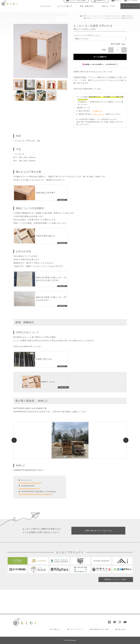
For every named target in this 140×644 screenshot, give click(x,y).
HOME (79, 16)
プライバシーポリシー (76, 630)
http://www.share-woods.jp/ (31, 510)
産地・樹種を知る (85, 9)
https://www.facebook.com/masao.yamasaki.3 (39, 516)
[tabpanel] (41, 51)
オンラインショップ (90, 16)
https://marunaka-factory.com (32, 505)
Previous (14, 454)
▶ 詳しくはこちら (100, 116)
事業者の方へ (99, 3)
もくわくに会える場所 (75, 3)
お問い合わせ (122, 630)
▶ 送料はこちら (99, 113)
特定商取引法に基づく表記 (100, 630)
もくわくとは (45, 9)
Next (126, 454)
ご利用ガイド (56, 630)
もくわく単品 (107, 18)
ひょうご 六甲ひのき (105, 16)
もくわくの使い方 (64, 9)
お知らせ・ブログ (105, 9)
